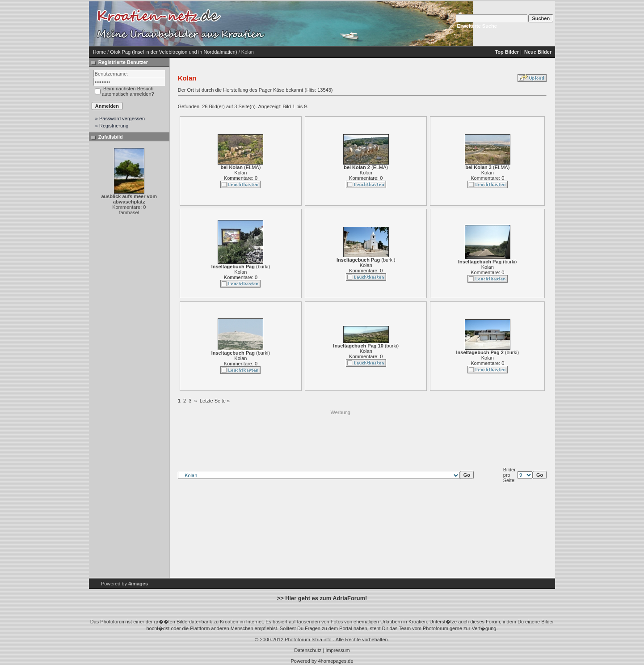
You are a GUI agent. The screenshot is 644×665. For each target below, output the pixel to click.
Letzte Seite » (215, 401)
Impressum (337, 650)
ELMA (253, 167)
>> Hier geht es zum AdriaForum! (322, 598)
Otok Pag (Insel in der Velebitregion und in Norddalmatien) (173, 52)
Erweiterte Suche (477, 26)
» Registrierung (112, 126)
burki (263, 267)
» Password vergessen (120, 119)
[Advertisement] (341, 436)
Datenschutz (308, 650)
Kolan (240, 173)
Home (99, 52)
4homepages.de (336, 661)
